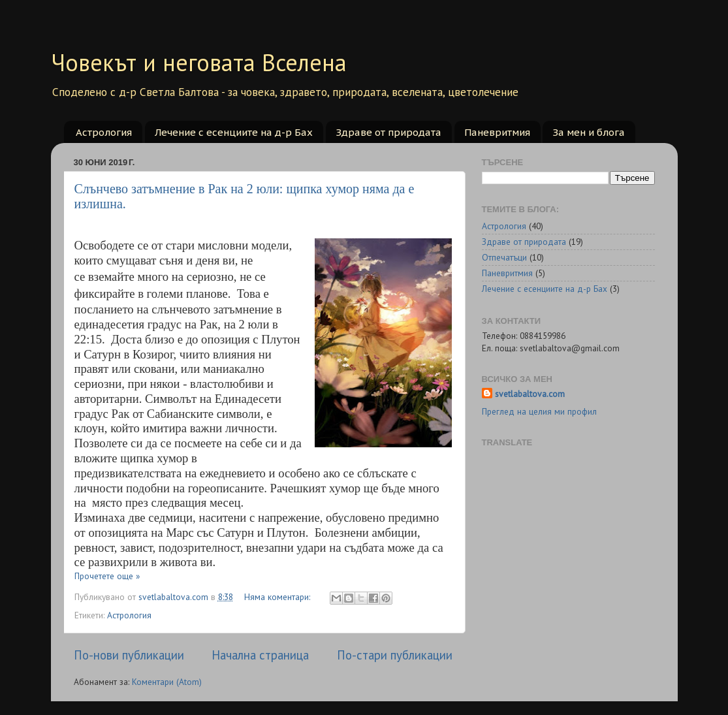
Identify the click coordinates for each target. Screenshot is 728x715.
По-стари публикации (395, 655)
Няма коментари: (278, 597)
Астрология (104, 132)
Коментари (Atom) (167, 682)
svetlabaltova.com (530, 394)
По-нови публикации (129, 655)
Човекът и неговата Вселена (199, 62)
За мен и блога (589, 132)
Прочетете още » (107, 576)
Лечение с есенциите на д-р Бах (234, 132)
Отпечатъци (504, 257)
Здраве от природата (388, 132)
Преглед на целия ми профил (539, 411)
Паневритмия (497, 132)
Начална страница (260, 655)
